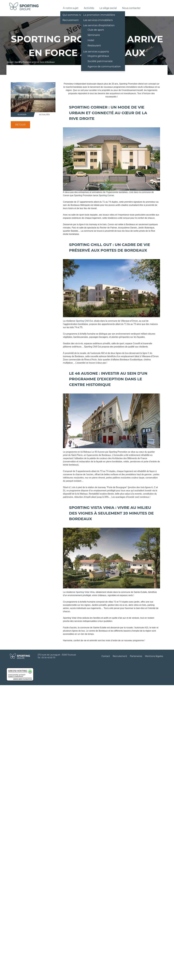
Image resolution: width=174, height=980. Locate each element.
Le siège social (108, 8)
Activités (89, 8)
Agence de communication (104, 66)
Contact (106, 656)
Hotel (91, 40)
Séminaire (94, 35)
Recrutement (71, 20)
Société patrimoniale (100, 61)
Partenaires (136, 656)
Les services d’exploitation (99, 25)
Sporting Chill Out (84, 321)
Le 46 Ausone (98, 452)
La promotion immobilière (99, 15)
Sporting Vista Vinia (85, 592)
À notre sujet (71, 8)
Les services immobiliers (98, 20)
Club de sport (96, 30)
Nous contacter (131, 8)
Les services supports (96, 52)
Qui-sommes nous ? (75, 15)
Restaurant (94, 46)
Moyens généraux (98, 56)
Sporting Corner (106, 195)
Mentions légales (154, 656)
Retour (20, 125)
